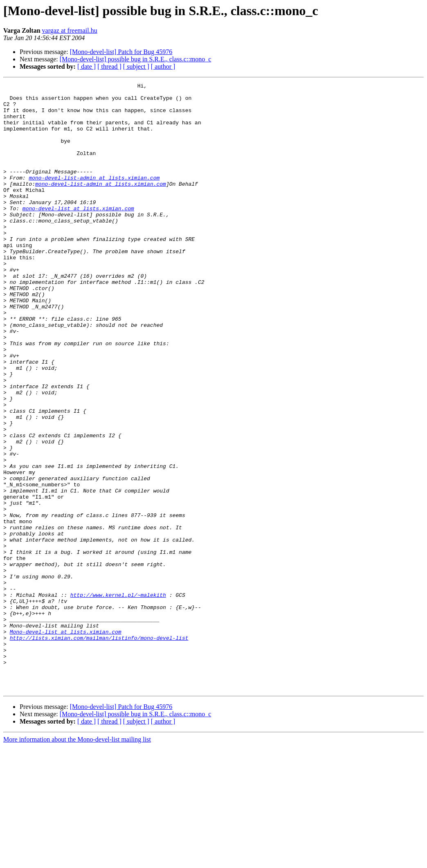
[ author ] (163, 66)
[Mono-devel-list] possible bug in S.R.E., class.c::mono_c (136, 59)
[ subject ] (136, 66)
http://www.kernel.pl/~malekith (118, 698)
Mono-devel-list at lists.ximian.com (66, 742)
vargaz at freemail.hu (70, 30)
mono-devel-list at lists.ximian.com (78, 234)
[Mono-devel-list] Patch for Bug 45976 (121, 52)
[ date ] (87, 66)
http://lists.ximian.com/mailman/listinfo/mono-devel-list (99, 749)
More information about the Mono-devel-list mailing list (77, 861)
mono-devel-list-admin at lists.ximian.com (94, 197)
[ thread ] (109, 66)
